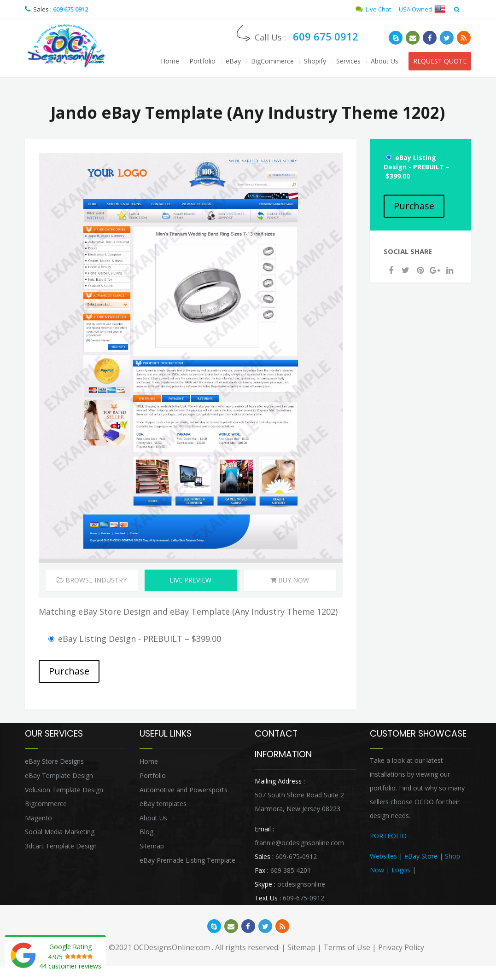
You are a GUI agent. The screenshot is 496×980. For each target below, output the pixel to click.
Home (170, 61)
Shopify (315, 61)
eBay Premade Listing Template (187, 860)
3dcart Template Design (61, 846)
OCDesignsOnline (66, 46)
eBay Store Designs (54, 761)
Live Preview (190, 580)
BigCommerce (272, 61)
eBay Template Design (59, 775)
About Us (385, 61)
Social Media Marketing (60, 832)
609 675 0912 (70, 9)
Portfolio (202, 61)
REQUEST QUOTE (440, 61)
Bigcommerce (46, 804)
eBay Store (421, 856)
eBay (233, 61)
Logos (401, 870)
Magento (38, 818)
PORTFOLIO (388, 836)
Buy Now (290, 580)
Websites (383, 856)
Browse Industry (92, 580)
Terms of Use (347, 947)
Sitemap (152, 846)
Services (348, 61)
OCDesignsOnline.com (172, 947)
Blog (146, 832)
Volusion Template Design (64, 790)
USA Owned (422, 9)
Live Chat (373, 9)
